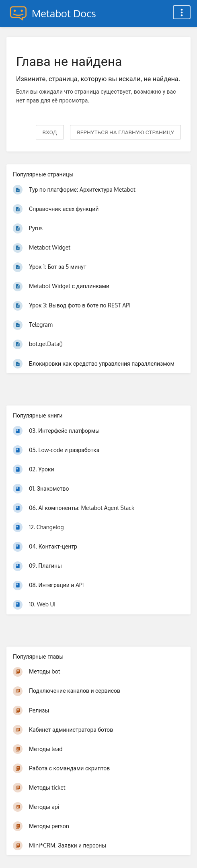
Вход (50, 132)
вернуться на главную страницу (125, 132)
